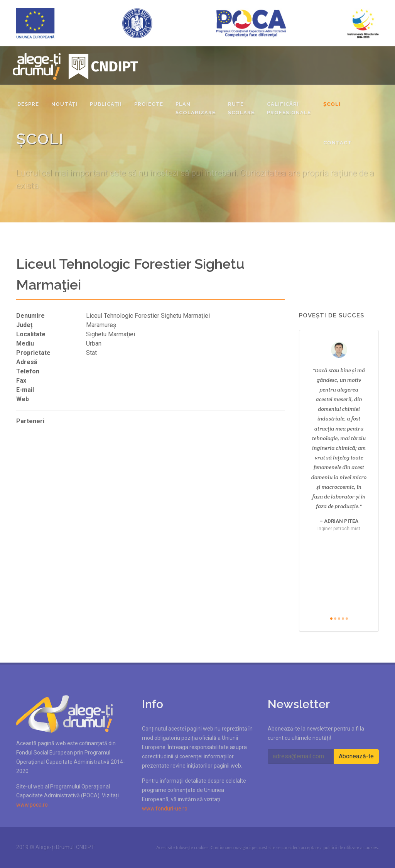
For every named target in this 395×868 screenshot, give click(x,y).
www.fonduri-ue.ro (165, 809)
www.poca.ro (32, 805)
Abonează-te (356, 756)
